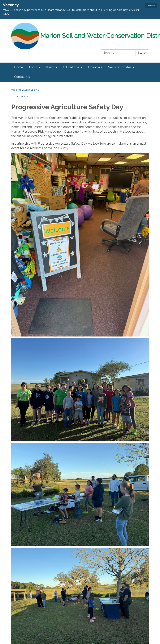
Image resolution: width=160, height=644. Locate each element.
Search (142, 53)
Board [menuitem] (50, 67)
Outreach (22, 97)
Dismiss (151, 6)
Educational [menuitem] (71, 67)
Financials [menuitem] (95, 67)
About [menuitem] (33, 67)
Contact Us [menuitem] (22, 77)
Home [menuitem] (19, 67)
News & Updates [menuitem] (120, 67)
